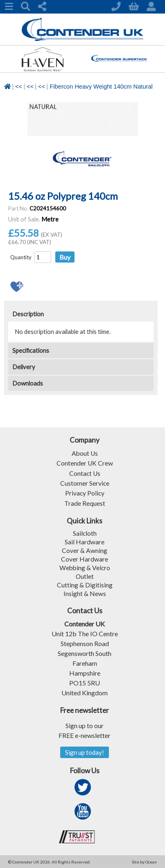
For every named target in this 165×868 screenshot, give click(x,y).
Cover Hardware (85, 558)
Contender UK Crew (85, 463)
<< (19, 87)
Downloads (28, 383)
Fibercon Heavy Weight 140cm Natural (101, 87)
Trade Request (85, 502)
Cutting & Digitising (85, 584)
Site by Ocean (144, 861)
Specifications (31, 351)
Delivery (24, 367)
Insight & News (85, 593)
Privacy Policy (85, 492)
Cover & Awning (85, 549)
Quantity (21, 257)
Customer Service (85, 483)
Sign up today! (85, 752)
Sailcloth (85, 532)
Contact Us (85, 473)
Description (28, 314)
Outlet (85, 575)
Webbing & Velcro (85, 567)
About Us (85, 453)
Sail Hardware (85, 541)
